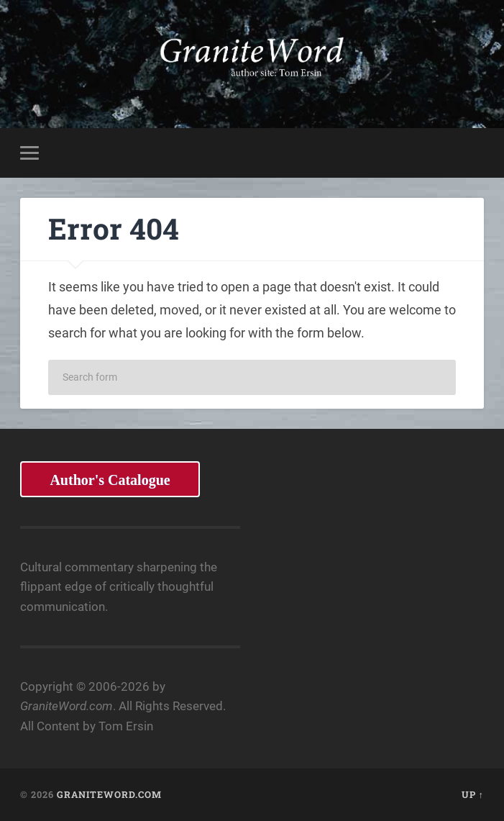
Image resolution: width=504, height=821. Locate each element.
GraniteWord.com (109, 794)
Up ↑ (473, 794)
